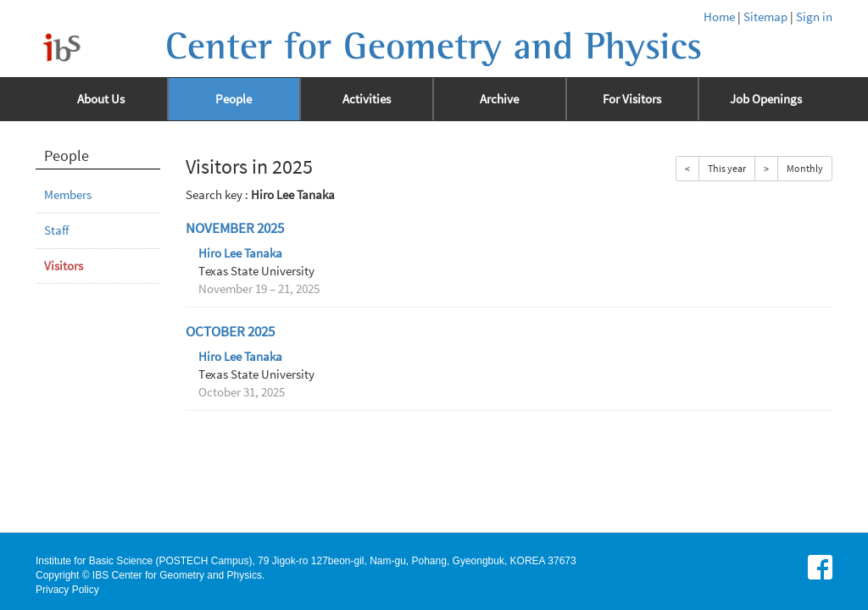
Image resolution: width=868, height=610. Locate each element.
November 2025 (235, 228)
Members (68, 195)
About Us (101, 99)
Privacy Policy (67, 590)
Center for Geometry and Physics (434, 47)
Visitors (64, 266)
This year (727, 168)
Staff (56, 230)
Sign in (814, 17)
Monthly (805, 168)
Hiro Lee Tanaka (240, 253)
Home (719, 17)
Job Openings (766, 99)
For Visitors (632, 99)
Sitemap (765, 17)
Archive (499, 99)
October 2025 (230, 332)
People (234, 99)
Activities (367, 99)
